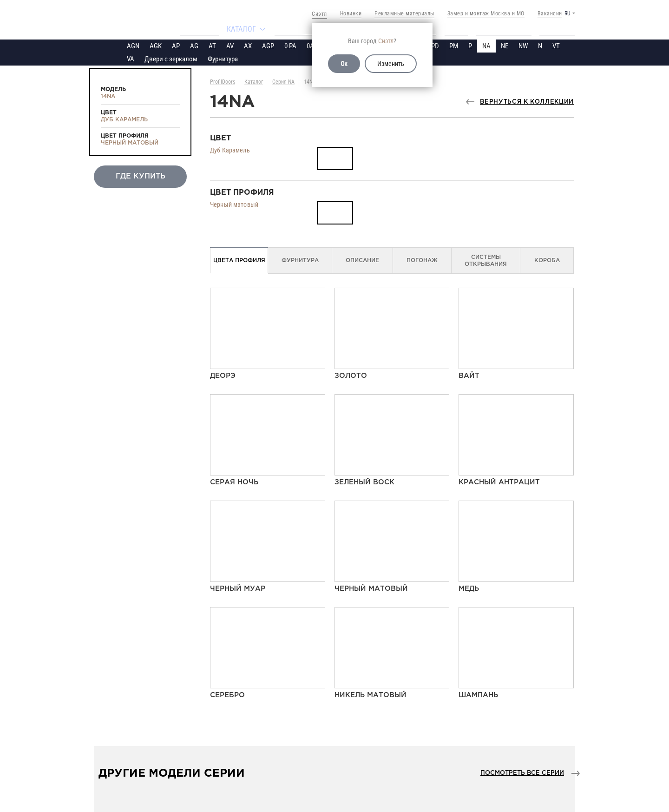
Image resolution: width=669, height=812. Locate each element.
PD (435, 45)
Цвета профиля (239, 260)
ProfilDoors (223, 81)
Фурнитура (223, 58)
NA (486, 45)
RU (567, 13)
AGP (268, 45)
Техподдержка (508, 29)
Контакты (561, 29)
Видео (459, 29)
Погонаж (422, 260)
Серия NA (283, 81)
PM (454, 45)
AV (230, 45)
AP (176, 45)
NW (523, 45)
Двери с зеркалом (171, 58)
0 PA (290, 45)
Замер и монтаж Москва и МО (486, 13)
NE (505, 45)
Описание (362, 260)
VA (131, 58)
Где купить (296, 29)
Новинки (351, 13)
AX (248, 45)
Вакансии (550, 13)
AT (212, 45)
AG (194, 45)
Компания (194, 29)
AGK (156, 45)
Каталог (254, 81)
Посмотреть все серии (522, 772)
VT (556, 45)
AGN (133, 45)
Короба (547, 260)
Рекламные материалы (404, 13)
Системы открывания (486, 260)
